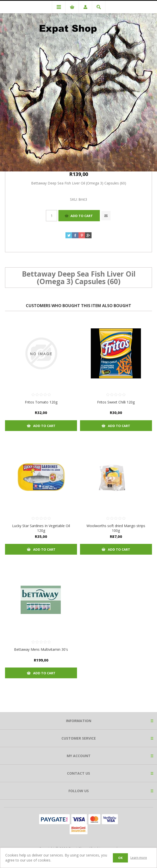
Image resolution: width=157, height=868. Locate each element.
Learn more (139, 858)
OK (120, 858)
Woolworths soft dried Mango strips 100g (116, 528)
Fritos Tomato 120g (41, 402)
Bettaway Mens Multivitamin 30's (41, 649)
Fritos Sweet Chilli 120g (116, 402)
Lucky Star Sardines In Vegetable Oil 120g (41, 528)
